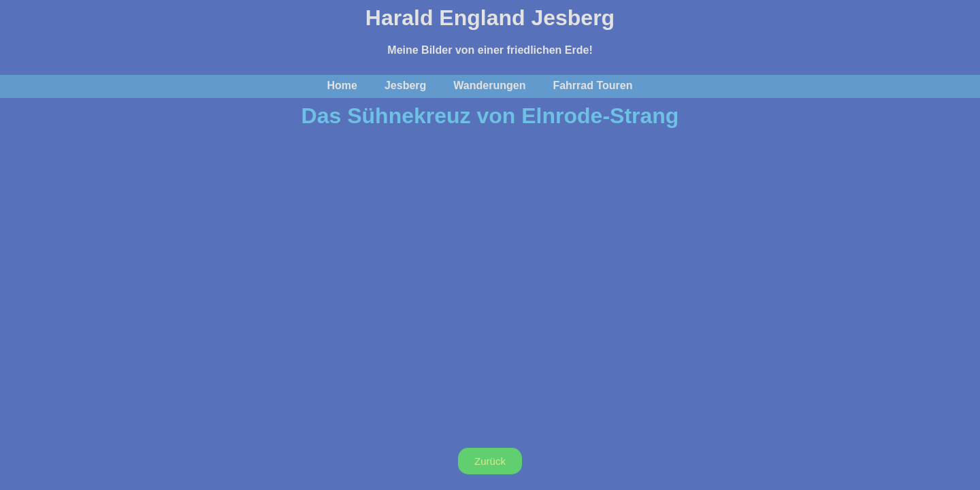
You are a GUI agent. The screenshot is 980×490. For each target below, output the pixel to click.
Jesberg (405, 85)
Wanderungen (489, 85)
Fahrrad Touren (592, 85)
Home (342, 85)
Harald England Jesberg (490, 18)
